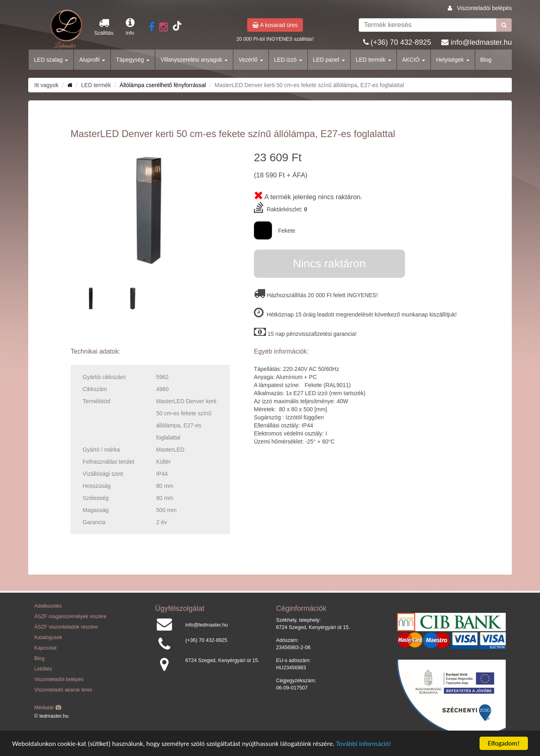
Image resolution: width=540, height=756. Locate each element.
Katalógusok (48, 637)
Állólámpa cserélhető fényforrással (163, 85)
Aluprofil (92, 60)
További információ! (364, 744)
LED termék (374, 60)
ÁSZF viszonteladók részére (66, 627)
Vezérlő (251, 60)
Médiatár (48, 708)
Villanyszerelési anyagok (194, 60)
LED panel (329, 60)
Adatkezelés (48, 606)
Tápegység (133, 60)
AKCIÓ (414, 60)
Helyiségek (453, 60)
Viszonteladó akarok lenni (63, 690)
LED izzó (288, 60)
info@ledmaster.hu (481, 42)
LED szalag (51, 60)
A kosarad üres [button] (275, 25)
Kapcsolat (45, 648)
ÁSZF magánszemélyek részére (70, 616)
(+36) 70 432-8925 (401, 42)
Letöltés (43, 669)
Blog (486, 60)
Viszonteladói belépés (484, 8)
